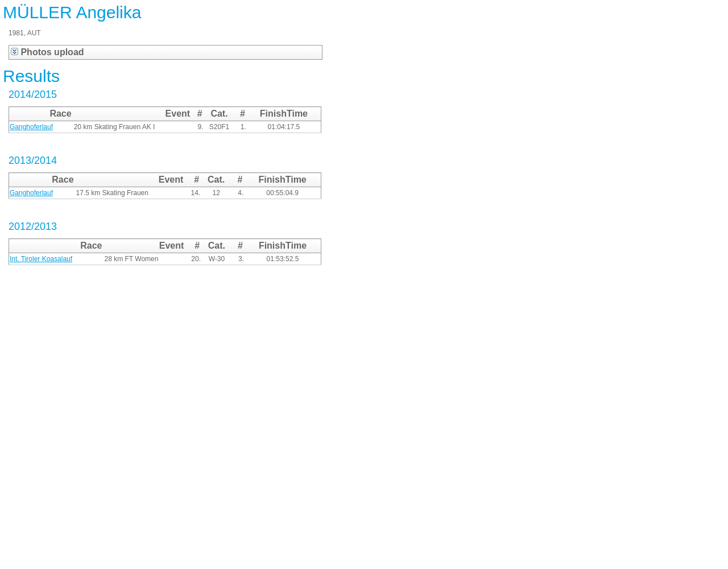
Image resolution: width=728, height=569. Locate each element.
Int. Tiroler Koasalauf (41, 259)
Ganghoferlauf (31, 127)
